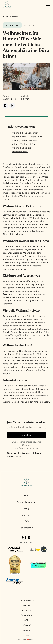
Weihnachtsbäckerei (22, 148)
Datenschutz (27, 615)
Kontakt (27, 605)
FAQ (27, 521)
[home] (7, 4)
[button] (47, 4)
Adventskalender (20, 152)
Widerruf (27, 625)
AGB (26, 620)
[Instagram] (24, 537)
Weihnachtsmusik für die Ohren (27, 137)
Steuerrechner (27, 528)
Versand (27, 630)
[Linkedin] (29, 537)
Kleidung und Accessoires (24, 140)
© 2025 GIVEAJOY (27, 600)
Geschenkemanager (27, 502)
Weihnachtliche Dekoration (25, 133)
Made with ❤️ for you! (27, 640)
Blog (27, 508)
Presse (26, 635)
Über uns (26, 515)
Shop (27, 496)
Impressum (26, 610)
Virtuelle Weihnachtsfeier (24, 144)
